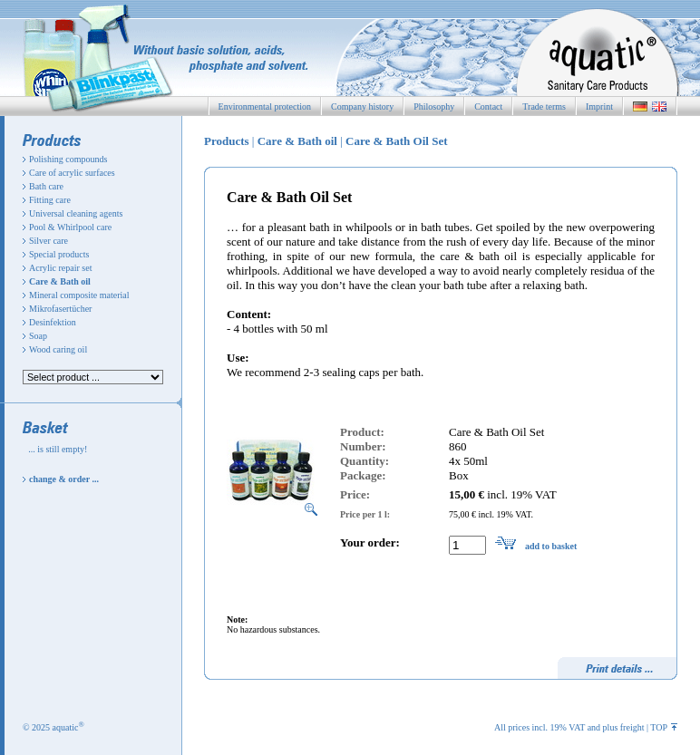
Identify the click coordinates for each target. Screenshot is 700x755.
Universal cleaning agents (76, 213)
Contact (488, 106)
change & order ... (64, 479)
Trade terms (544, 106)
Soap (38, 336)
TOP (664, 727)
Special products (59, 254)
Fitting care (50, 200)
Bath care (46, 186)
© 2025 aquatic (53, 727)
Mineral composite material (79, 295)
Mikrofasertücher (60, 309)
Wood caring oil (58, 349)
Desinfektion (53, 322)
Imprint (599, 106)
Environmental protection (265, 106)
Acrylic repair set (60, 268)
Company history (362, 106)
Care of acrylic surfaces (72, 173)
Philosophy (434, 106)
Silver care (49, 241)
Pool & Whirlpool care (70, 227)
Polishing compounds (68, 159)
